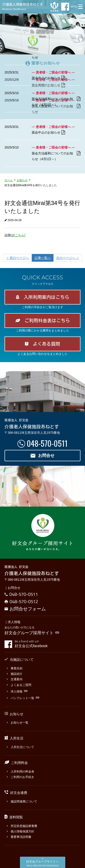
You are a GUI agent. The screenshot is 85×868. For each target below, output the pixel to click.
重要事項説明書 (19, 837)
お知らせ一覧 (18, 723)
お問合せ (43, 456)
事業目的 (15, 668)
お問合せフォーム (25, 609)
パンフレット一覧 (23, 698)
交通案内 (15, 679)
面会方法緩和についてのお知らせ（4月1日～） (56, 102)
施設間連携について (22, 801)
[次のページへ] (68, 258)
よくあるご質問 (19, 685)
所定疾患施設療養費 (22, 826)
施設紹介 (15, 674)
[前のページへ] (17, 258)
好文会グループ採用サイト (32, 633)
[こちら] (20, 235)
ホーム (9, 180)
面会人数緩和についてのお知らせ (56, 55)
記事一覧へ (43, 258)
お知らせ (22, 180)
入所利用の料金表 (21, 772)
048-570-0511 (47, 443)
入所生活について (21, 747)
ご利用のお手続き (21, 777)
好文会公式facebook (48, 644)
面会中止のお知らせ (48, 78)
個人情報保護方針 (21, 831)
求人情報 (17, 691)
